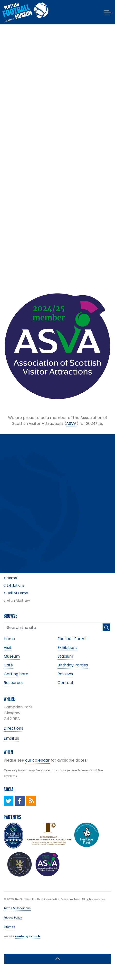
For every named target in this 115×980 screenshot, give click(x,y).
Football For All (72, 639)
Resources (14, 683)
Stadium (65, 656)
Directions (13, 728)
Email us (11, 738)
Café (8, 665)
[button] (106, 627)
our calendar (37, 760)
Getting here (16, 674)
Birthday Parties (73, 665)
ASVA (71, 424)
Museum (12, 656)
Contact (66, 683)
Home (9, 639)
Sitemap (9, 927)
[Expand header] (108, 12)
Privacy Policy (13, 918)
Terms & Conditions (17, 908)
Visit (8, 648)
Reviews (65, 674)
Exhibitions (67, 648)
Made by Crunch (28, 936)
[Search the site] (57, 627)
